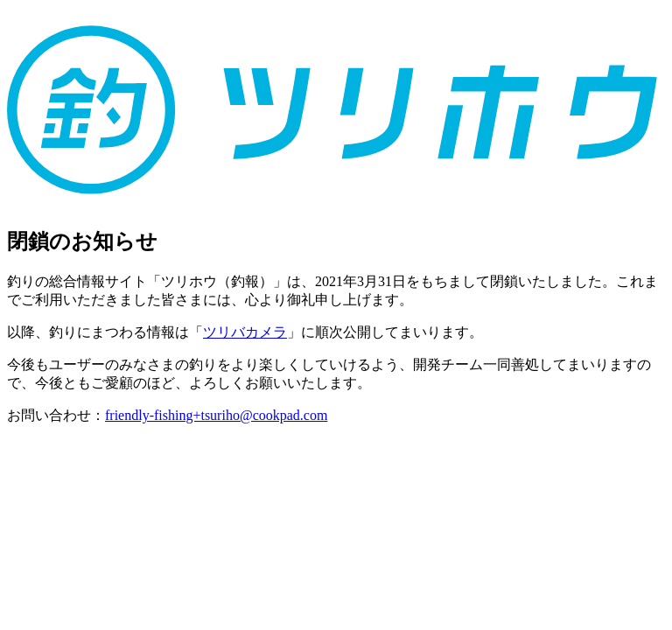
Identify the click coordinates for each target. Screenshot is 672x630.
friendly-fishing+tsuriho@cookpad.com (216, 415)
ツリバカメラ (245, 332)
